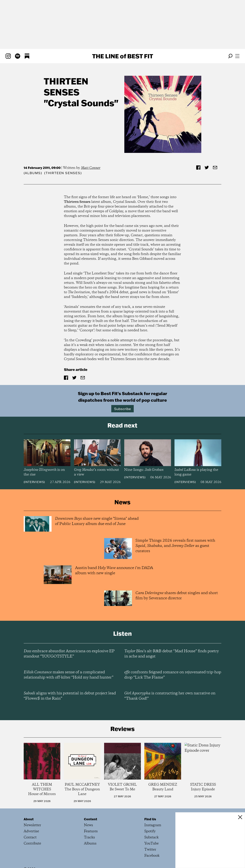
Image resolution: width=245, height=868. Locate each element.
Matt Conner (91, 168)
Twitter (150, 850)
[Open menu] (237, 56)
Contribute (32, 844)
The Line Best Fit (123, 56)
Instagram (153, 825)
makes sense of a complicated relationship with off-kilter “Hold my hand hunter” (69, 675)
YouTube (151, 844)
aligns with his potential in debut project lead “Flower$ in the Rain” (70, 696)
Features (91, 831)
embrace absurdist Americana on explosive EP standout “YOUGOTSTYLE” (69, 654)
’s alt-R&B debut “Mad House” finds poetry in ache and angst (172, 654)
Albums (33, 173)
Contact (30, 837)
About (29, 819)
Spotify (150, 831)
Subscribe (123, 409)
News (88, 825)
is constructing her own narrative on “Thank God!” (170, 696)
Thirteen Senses (66, 87)
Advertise (31, 831)
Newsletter (32, 825)
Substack (151, 837)
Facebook (152, 856)
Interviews (34, 482)
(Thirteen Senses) (63, 173)
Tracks (89, 837)
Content (91, 819)
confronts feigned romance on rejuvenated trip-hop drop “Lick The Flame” (173, 675)
